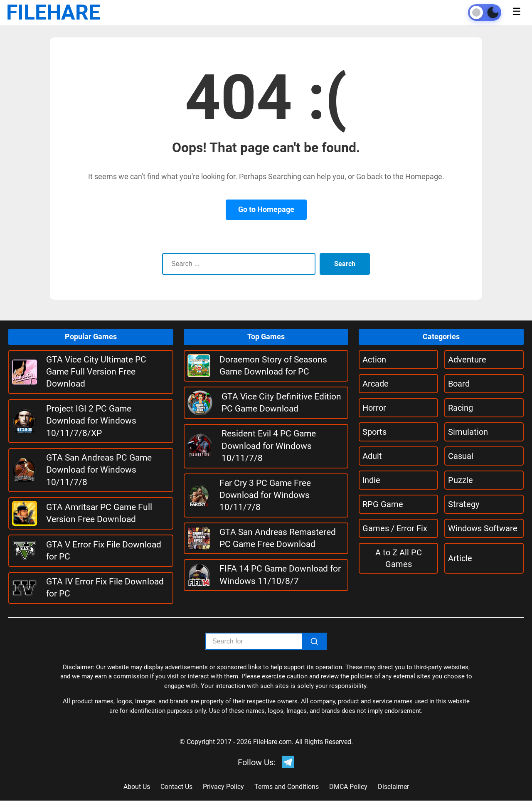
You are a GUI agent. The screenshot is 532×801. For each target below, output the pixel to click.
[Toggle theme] (485, 12)
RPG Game (383, 504)
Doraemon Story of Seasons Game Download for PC (273, 366)
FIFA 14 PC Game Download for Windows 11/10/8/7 (280, 575)
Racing (461, 408)
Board (459, 384)
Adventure (467, 360)
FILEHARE (53, 12)
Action (374, 360)
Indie (371, 480)
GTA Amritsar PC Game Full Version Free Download (99, 513)
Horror (374, 408)
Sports (374, 432)
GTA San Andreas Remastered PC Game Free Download (278, 538)
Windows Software (483, 528)
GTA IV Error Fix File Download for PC (105, 588)
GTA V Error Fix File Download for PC (104, 551)
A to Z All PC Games (399, 558)
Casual (461, 456)
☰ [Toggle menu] (517, 12)
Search (345, 264)
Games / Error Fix (395, 528)
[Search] (314, 641)
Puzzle (461, 480)
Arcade (376, 384)
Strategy (464, 504)
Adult (372, 456)
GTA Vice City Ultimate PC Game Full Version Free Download (96, 372)
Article (460, 558)
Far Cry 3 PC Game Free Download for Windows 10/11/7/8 (265, 495)
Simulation (468, 432)
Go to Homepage (266, 209)
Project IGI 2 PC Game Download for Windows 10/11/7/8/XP (91, 421)
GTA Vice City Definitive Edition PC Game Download (281, 403)
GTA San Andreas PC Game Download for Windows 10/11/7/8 (99, 470)
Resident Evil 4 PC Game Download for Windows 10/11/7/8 (269, 446)
